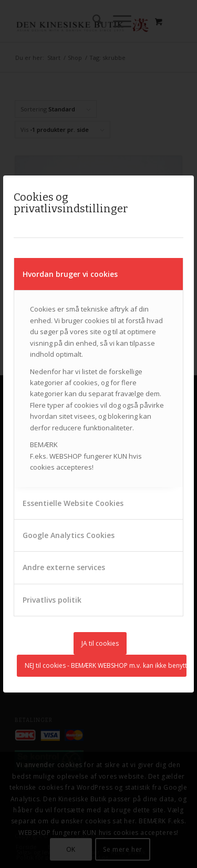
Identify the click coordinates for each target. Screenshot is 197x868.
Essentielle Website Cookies (73, 503)
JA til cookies (100, 643)
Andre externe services (64, 567)
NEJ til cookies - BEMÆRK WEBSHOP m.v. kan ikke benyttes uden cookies (106, 665)
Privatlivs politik (52, 600)
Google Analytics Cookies (69, 535)
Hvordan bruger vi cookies (70, 274)
